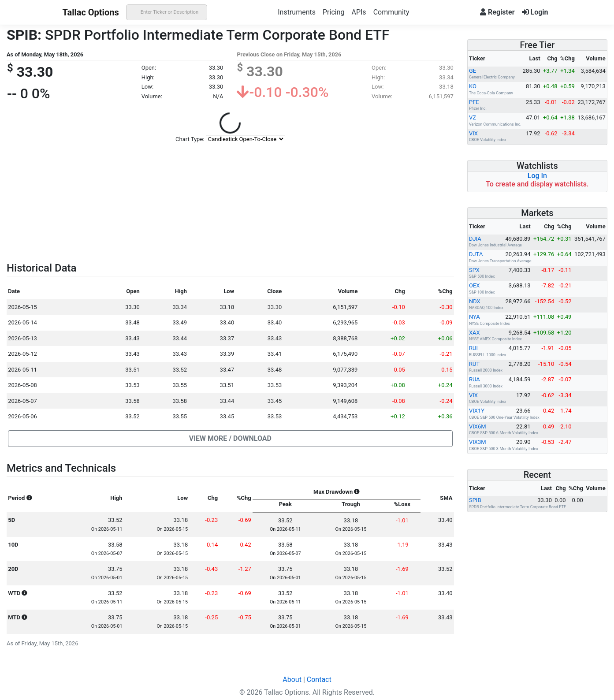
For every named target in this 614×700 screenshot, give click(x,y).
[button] (230, 439)
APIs (359, 12)
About (292, 680)
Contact (319, 680)
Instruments (297, 12)
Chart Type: (190, 139)
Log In (537, 176)
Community (391, 12)
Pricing (334, 12)
